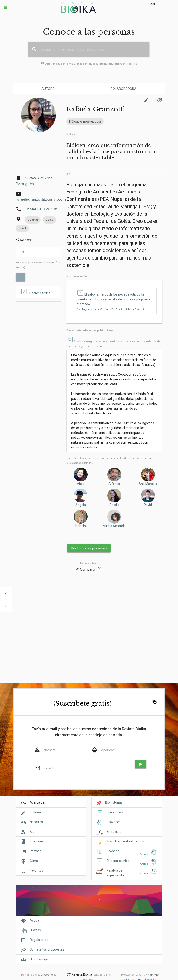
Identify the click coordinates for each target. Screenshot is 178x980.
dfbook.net (47, 975)
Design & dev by (38, 975)
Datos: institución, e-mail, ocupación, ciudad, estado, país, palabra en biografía (89, 64)
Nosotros (36, 822)
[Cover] (89, 903)
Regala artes (39, 940)
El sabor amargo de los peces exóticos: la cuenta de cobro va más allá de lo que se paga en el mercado (114, 299)
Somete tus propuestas (47, 949)
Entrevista (114, 832)
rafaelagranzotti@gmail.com (41, 199)
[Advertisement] (39, 322)
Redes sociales (89, 563)
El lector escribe (36, 292)
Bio (68, 174)
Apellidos (108, 750)
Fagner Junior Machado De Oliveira (103, 309)
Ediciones (37, 841)
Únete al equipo (41, 959)
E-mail (48, 768)
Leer (152, 4)
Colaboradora (124, 89)
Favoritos (36, 870)
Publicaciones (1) (77, 277)
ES (168, 4)
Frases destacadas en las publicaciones (90, 330)
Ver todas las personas (89, 548)
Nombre (50, 750)
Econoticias (115, 812)
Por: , (111, 309)
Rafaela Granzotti (135, 309)
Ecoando (113, 851)
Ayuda (34, 920)
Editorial (36, 812)
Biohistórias (114, 802)
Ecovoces (114, 822)
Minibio (71, 134)
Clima (34, 861)
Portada (36, 851)
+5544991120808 (41, 209)
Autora (48, 89)
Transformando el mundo (125, 841)
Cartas (36, 930)
